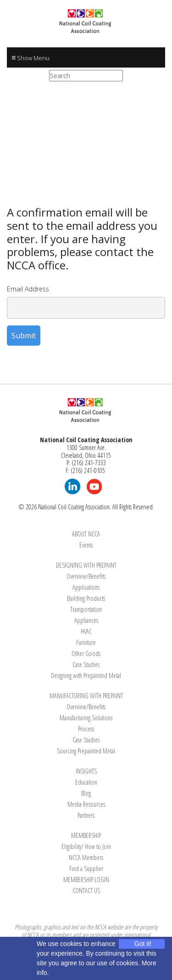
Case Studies (86, 664)
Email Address (28, 289)
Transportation (86, 609)
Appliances (86, 620)
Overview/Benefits (86, 576)
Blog (86, 793)
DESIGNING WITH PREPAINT (86, 565)
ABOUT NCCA (86, 534)
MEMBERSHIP (86, 835)
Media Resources (86, 804)
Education (86, 782)
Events (86, 545)
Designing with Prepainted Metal (86, 675)
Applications (86, 587)
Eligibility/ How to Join (86, 846)
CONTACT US (86, 891)
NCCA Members (86, 857)
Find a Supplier (86, 869)
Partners (86, 815)
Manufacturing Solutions (86, 718)
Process (86, 729)
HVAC (86, 631)
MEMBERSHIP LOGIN (86, 880)
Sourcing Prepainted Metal (86, 751)
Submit (24, 336)
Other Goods (86, 653)
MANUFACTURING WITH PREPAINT (86, 696)
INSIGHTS (86, 771)
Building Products (86, 598)
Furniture (86, 642)
